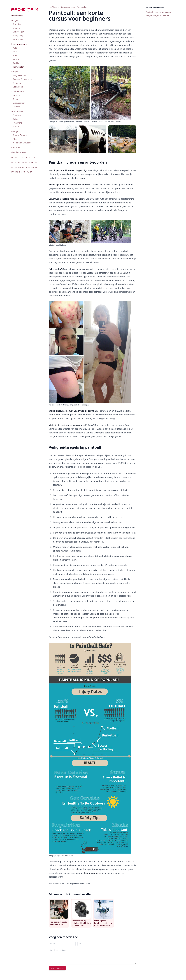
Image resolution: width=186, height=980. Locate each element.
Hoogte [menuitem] (15, 20)
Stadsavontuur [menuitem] (18, 92)
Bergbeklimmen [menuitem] (20, 75)
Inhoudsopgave (155, 7)
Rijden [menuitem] (16, 99)
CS (30, 158)
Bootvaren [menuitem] (17, 115)
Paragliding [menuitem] (18, 36)
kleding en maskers (93, 873)
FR (32, 162)
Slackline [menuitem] (17, 63)
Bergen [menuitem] (15, 72)
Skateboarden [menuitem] (19, 103)
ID (23, 167)
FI (29, 162)
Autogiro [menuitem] (17, 24)
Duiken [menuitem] (16, 119)
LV (36, 167)
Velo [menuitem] (15, 52)
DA (34, 158)
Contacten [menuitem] (16, 147)
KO (33, 167)
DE (12, 162)
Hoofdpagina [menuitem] (17, 16)
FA (26, 162)
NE (20, 172)
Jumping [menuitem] (17, 28)
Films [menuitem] (15, 139)
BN (27, 158)
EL (16, 162)
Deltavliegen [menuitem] (18, 32)
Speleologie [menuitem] (18, 87)
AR (19, 158)
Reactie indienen (57, 968)
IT (26, 167)
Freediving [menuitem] (17, 123)
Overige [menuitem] (15, 131)
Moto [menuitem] (15, 55)
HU (20, 167)
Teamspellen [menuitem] (18, 67)
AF (16, 158)
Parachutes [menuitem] (18, 39)
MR (13, 172)
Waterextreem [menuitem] (18, 111)
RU (31, 172)
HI (12, 167)
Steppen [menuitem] (16, 107)
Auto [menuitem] (15, 48)
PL (28, 172)
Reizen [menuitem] (16, 59)
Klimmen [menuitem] (17, 83)
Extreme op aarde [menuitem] (19, 44)
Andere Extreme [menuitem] (20, 135)
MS (17, 172)
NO (24, 172)
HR (16, 167)
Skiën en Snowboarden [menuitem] (23, 79)
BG (23, 158)
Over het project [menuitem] (19, 152)
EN (19, 162)
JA (29, 167)
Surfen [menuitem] (16, 127)
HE (36, 162)
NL (12, 158)
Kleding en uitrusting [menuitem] (22, 143)
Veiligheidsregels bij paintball (157, 15)
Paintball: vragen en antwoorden (159, 12)
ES (23, 162)
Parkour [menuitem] (16, 95)
